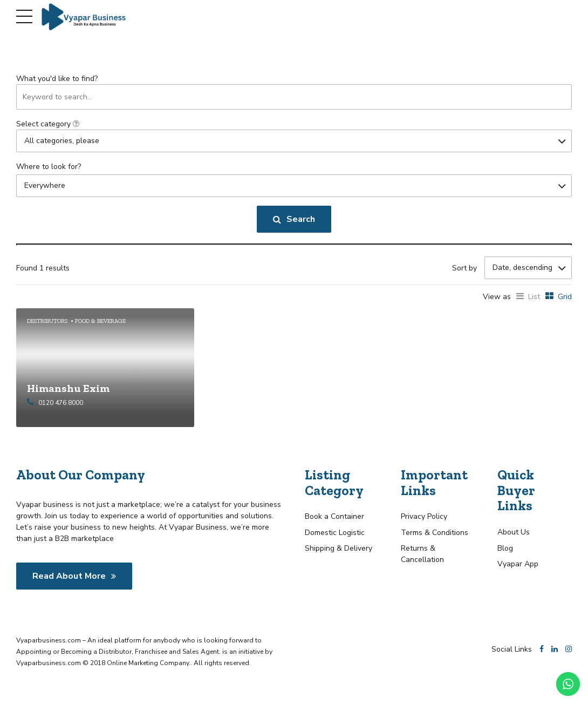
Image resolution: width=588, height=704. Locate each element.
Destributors (47, 320)
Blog (505, 548)
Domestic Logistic (335, 532)
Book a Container (334, 516)
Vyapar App (518, 563)
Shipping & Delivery (339, 548)
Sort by (464, 268)
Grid (565, 297)
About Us (514, 532)
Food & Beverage (100, 320)
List (534, 297)
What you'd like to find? (57, 79)
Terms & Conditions (435, 532)
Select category (48, 124)
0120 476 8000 (61, 402)
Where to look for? (49, 167)
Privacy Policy (424, 516)
